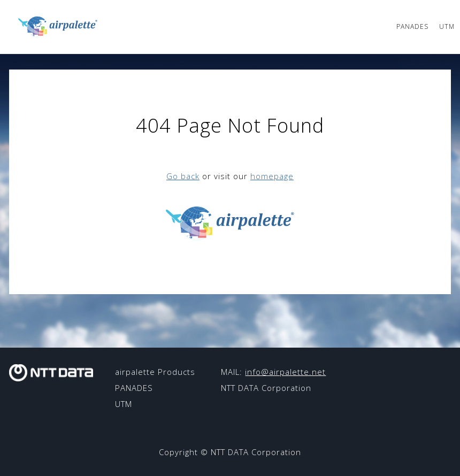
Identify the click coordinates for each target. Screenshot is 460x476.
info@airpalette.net (285, 372)
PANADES (412, 26)
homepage (272, 176)
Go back (183, 176)
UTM (447, 26)
